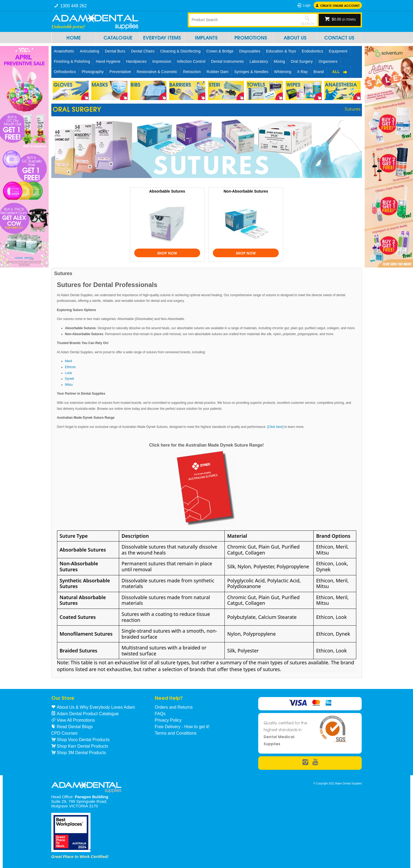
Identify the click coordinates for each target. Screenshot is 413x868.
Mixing (280, 61)
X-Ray (303, 72)
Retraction (192, 72)
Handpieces (136, 61)
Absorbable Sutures (167, 191)
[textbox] (243, 20)
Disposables (250, 51)
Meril (69, 361)
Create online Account (340, 5)
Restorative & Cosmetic (157, 72)
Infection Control (191, 61)
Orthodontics (65, 72)
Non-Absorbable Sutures (246, 191)
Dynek (70, 379)
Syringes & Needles (251, 72)
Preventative (120, 72)
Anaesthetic (64, 51)
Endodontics (312, 51)
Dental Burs (115, 51)
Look (69, 373)
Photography (93, 72)
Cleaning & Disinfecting (180, 51)
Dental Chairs (143, 51)
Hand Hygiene (108, 61)
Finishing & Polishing (72, 61)
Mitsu (69, 385)
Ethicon (70, 367)
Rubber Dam (218, 72)
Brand (319, 72)
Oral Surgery (302, 61)
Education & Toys (281, 51)
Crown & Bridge (220, 51)
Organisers (328, 61)
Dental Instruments (228, 61)
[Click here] (276, 427)
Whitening (283, 72)
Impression (162, 61)
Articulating (90, 51)
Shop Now (167, 253)
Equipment (338, 51)
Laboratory (259, 61)
